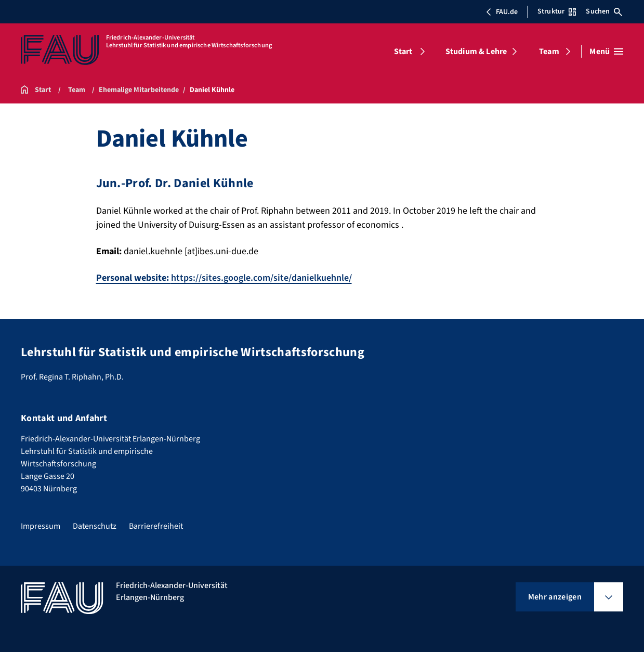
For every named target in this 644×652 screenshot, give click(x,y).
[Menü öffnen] (606, 51)
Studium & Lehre (476, 51)
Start (403, 51)
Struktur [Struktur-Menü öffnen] (557, 11)
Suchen (604, 11)
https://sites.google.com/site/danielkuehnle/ (224, 278)
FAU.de (502, 12)
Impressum (41, 526)
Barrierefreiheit (156, 526)
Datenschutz (95, 526)
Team (549, 51)
